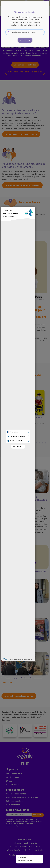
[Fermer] (42, 8)
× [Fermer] (40, 857)
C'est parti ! (25, 40)
